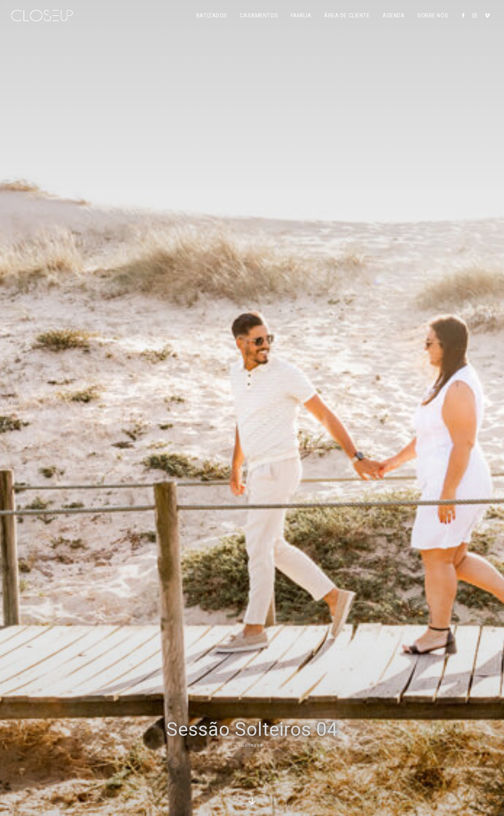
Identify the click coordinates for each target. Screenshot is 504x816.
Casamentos (259, 16)
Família (301, 16)
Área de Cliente (347, 16)
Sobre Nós (433, 16)
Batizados (212, 16)
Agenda (394, 16)
